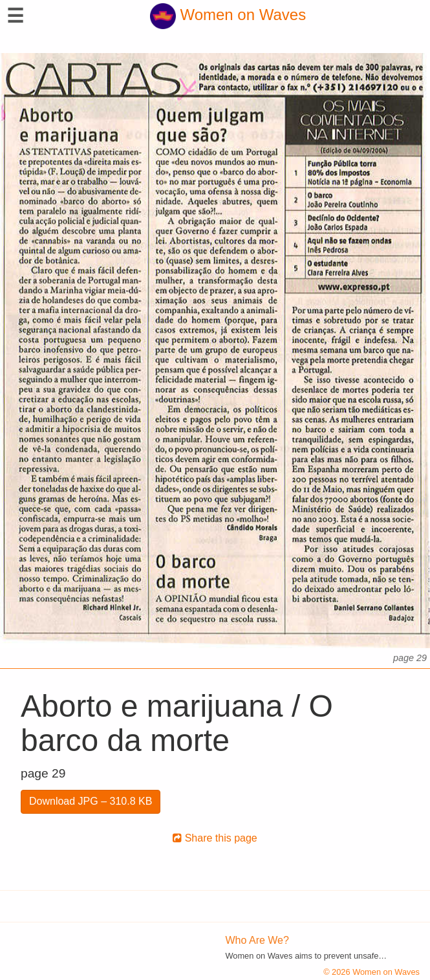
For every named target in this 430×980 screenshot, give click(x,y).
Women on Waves (228, 15)
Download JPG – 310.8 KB (91, 801)
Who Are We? (257, 940)
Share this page (215, 838)
